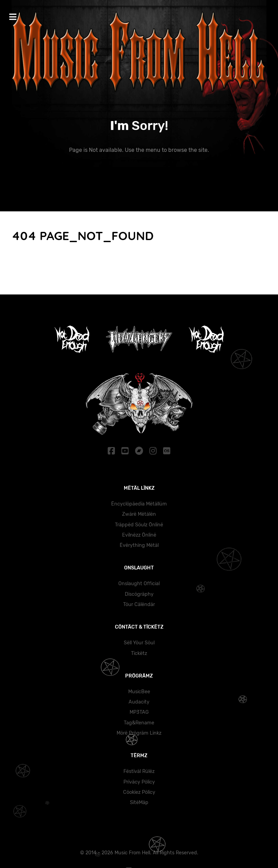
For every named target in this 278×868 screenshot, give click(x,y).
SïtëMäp (139, 803)
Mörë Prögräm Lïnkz (139, 733)
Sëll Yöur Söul (139, 643)
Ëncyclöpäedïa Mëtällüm (139, 504)
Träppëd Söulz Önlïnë (139, 525)
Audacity (139, 702)
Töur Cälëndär (139, 604)
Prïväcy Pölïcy (139, 782)
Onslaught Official (139, 584)
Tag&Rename (139, 723)
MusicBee (139, 692)
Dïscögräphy (139, 594)
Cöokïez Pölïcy (139, 792)
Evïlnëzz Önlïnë (139, 535)
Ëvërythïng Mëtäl (139, 545)
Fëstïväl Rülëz (139, 771)
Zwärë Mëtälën (139, 514)
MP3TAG (139, 712)
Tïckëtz (139, 653)
